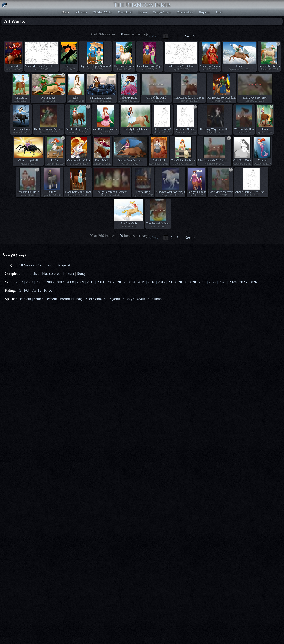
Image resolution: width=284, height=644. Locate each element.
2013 (121, 345)
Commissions (185, 12)
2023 (223, 345)
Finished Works (103, 12)
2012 (111, 345)
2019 (182, 345)
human (157, 362)
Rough (82, 336)
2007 (60, 345)
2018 (172, 345)
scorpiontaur (95, 362)
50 (121, 34)
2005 (40, 345)
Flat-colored (125, 12)
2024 (233, 345)
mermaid (67, 362)
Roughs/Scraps (162, 12)
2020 (192, 345)
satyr (130, 362)
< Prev (154, 36)
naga (80, 362)
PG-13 (36, 353)
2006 (50, 345)
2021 (202, 345)
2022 (212, 345)
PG (27, 353)
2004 (30, 345)
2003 (19, 345)
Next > (190, 36)
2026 (253, 345)
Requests (204, 12)
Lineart (143, 12)
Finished (33, 336)
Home (65, 12)
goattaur (143, 362)
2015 (141, 345)
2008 (70, 345)
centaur (26, 362)
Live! (219, 12)
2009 (80, 345)
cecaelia (52, 362)
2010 (91, 345)
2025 (243, 345)
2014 (131, 345)
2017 (162, 345)
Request (64, 328)
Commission (46, 328)
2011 (101, 345)
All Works (81, 12)
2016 (151, 345)
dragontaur (116, 362)
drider (38, 362)
